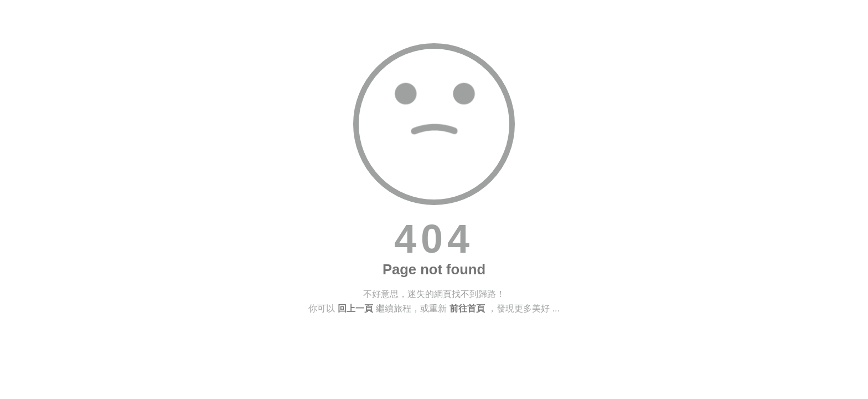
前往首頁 (467, 308)
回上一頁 (355, 308)
